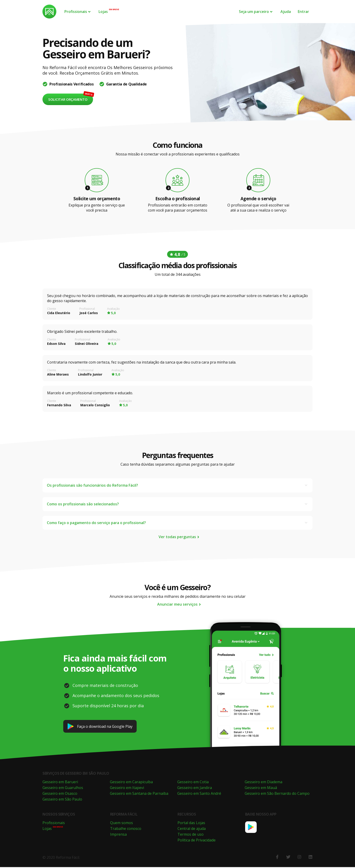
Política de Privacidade (197, 841)
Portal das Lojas (191, 824)
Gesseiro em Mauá (261, 789)
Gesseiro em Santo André (199, 794)
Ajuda (286, 12)
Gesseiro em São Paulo (62, 800)
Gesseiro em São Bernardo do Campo (277, 794)
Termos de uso (191, 835)
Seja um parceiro (256, 12)
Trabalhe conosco (126, 829)
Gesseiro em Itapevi (127, 789)
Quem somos (122, 824)
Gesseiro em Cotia (193, 783)
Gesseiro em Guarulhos (63, 789)
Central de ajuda (192, 829)
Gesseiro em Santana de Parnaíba (139, 794)
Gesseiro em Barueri (60, 783)
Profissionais (78, 12)
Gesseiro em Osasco (60, 794)
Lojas (103, 12)
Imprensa (118, 835)
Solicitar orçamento (68, 99)
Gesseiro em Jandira (195, 789)
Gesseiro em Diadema (263, 783)
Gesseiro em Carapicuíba (131, 783)
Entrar (303, 12)
